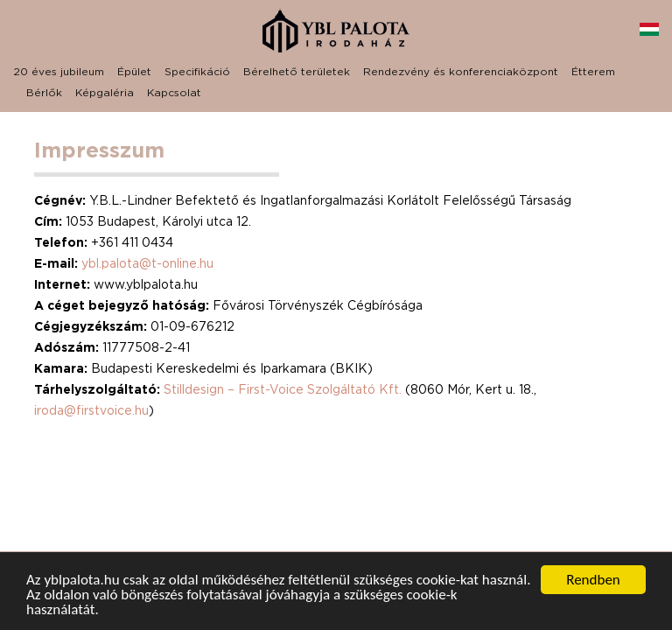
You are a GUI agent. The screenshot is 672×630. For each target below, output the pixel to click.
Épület (134, 71)
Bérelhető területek (297, 71)
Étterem (593, 71)
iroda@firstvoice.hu (91, 410)
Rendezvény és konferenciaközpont (461, 71)
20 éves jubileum (59, 71)
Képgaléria (105, 92)
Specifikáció (197, 71)
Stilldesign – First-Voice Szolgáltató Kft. (284, 389)
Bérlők (44, 92)
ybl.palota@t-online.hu (147, 263)
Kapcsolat (174, 92)
